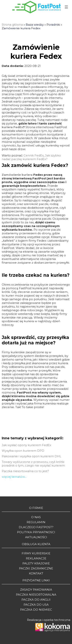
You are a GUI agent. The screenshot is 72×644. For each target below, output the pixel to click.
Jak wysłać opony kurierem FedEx (26, 445)
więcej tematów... (14, 477)
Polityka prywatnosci (36, 532)
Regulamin (36, 522)
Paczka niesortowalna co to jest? (25, 471)
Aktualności (36, 537)
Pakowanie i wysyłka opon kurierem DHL (31, 456)
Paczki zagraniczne (36, 568)
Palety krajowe (36, 563)
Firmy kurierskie (36, 553)
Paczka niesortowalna (36, 595)
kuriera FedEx (12, 127)
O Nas (36, 517)
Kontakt (36, 573)
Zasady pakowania (36, 590)
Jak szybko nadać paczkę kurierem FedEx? (31, 157)
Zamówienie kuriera (17, 175)
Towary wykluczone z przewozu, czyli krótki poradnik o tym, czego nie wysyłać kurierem (33, 464)
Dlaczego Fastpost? (36, 527)
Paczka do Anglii (36, 600)
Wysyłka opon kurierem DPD (23, 451)
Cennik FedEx (34, 155)
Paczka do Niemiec (36, 610)
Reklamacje (36, 558)
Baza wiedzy (35, 25)
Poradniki (53, 25)
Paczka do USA (36, 605)
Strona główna (12, 25)
